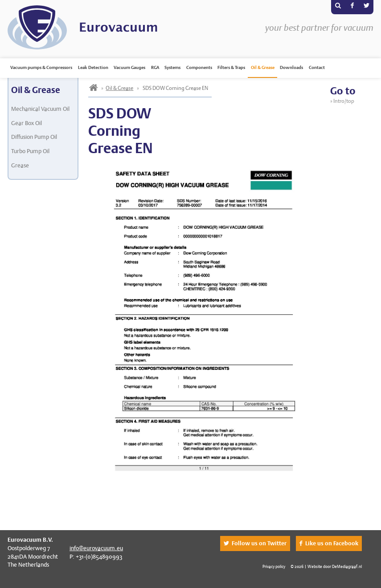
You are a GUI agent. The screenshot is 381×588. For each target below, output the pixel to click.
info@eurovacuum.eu (96, 548)
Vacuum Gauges (129, 67)
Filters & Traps (231, 67)
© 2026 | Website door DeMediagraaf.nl (326, 566)
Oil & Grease (263, 67)
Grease (20, 165)
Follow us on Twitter (259, 543)
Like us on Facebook (332, 543)
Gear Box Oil (27, 123)
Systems (172, 67)
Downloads (291, 67)
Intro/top (344, 101)
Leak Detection (93, 67)
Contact (317, 67)
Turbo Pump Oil (30, 151)
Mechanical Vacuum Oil (40, 109)
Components (199, 67)
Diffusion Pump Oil (34, 137)
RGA (155, 67)
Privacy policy (274, 566)
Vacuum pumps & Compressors (41, 67)
